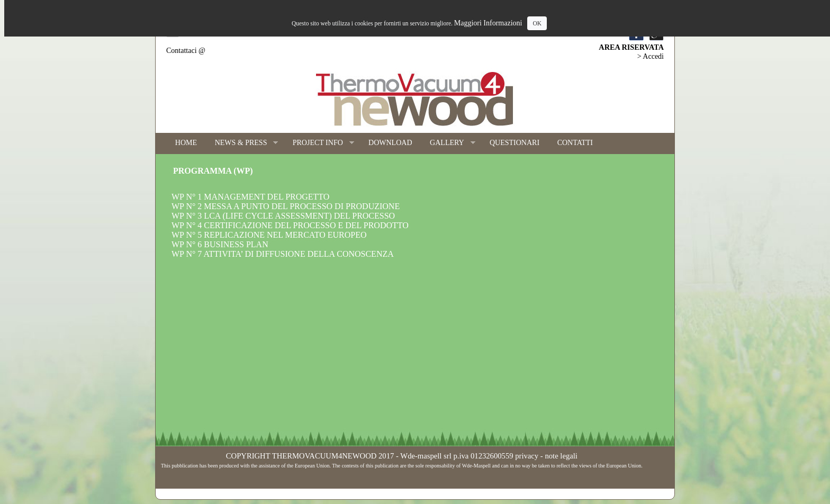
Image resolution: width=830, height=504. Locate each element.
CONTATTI (575, 143)
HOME (186, 143)
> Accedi (651, 56)
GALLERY (448, 143)
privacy (527, 456)
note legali (561, 456)
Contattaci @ (186, 51)
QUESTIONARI (515, 143)
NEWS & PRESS (242, 143)
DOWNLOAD (390, 143)
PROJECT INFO (319, 143)
